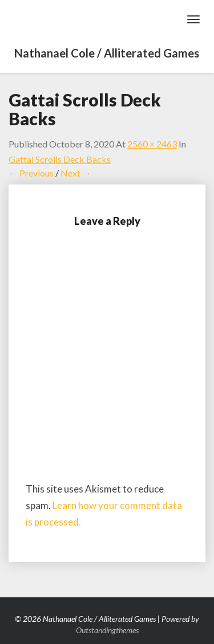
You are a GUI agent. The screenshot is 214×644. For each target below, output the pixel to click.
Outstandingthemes (107, 630)
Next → (76, 173)
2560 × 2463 (152, 144)
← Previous (31, 173)
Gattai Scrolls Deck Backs (60, 159)
